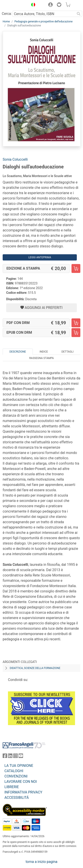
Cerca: (7, 14)
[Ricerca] (79, 14)
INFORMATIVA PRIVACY (23, 792)
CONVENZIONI (16, 776)
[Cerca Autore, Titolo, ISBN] (44, 14)
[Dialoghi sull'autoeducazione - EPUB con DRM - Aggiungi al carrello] (76, 333)
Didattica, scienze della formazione (35, 668)
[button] (32, 5)
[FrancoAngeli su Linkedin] (10, 757)
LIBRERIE (12, 787)
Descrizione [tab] (18, 352)
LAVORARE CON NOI (21, 782)
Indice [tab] (44, 352)
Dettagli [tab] (68, 352)
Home (6, 22)
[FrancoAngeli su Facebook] (5, 757)
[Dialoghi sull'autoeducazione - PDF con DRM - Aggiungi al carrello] (76, 323)
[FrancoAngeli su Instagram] (15, 757)
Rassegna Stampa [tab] (41, 358)
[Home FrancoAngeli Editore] (15, 5)
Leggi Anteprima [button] (40, 257)
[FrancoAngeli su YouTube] (21, 757)
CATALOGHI (14, 771)
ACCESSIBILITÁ (17, 798)
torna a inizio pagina (41, 862)
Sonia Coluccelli (15, 159)
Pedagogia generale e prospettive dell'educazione (43, 22)
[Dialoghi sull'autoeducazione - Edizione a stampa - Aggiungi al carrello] (76, 268)
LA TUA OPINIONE (19, 766)
